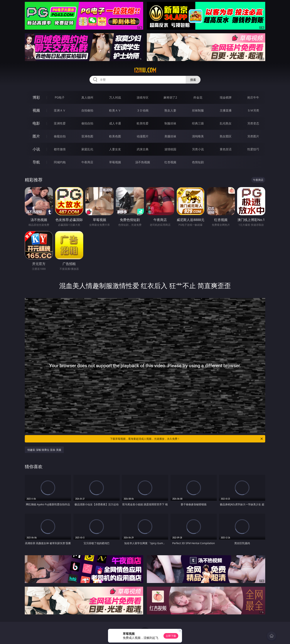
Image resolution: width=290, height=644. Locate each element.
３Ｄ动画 (143, 110)
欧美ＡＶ (115, 110)
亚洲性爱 (60, 123)
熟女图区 (226, 136)
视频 (36, 110)
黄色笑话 (226, 149)
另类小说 (198, 149)
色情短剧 (198, 162)
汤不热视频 (143, 162)
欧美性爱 (143, 123)
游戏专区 (143, 97)
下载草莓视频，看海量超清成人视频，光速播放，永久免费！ (187, 439)
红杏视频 (170, 162)
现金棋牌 (226, 97)
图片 (36, 136)
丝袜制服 (198, 110)
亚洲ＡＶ (60, 110)
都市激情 (60, 149)
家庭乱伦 (87, 149)
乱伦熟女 (226, 123)
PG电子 (60, 97)
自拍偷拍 (87, 110)
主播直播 (226, 110)
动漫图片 (143, 136)
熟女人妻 (170, 110)
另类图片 (253, 136)
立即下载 (171, 636)
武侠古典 (143, 149)
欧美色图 (115, 136)
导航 (36, 162)
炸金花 (198, 97)
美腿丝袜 (170, 136)
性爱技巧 (253, 149)
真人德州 (87, 97)
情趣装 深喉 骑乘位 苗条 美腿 (44, 450)
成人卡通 (115, 123)
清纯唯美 (198, 136)
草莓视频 (115, 162)
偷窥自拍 (60, 136)
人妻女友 (115, 149)
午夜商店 (87, 162)
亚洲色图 (87, 136)
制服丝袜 (170, 123)
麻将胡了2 (170, 97)
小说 (36, 149)
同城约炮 (60, 162)
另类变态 (253, 123)
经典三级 (198, 123)
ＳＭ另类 (253, 110)
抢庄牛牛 (253, 97)
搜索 (193, 80)
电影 (36, 123)
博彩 (36, 97)
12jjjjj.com (145, 70)
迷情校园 (170, 149)
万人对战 (115, 97)
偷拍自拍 (87, 123)
